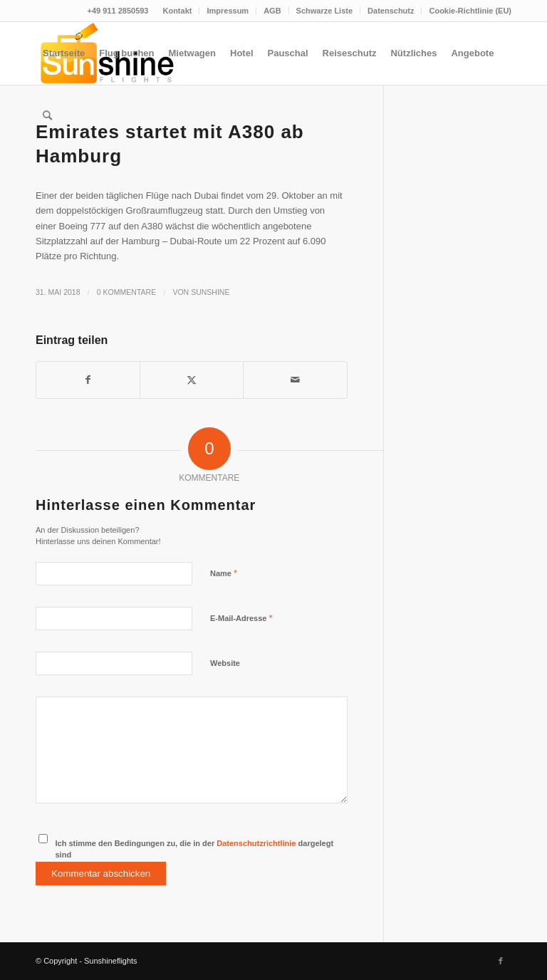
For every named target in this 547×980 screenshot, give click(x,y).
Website (225, 663)
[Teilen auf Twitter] (192, 380)
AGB (272, 11)
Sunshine (210, 292)
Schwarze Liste (324, 11)
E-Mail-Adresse (241, 618)
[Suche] (47, 116)
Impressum (228, 11)
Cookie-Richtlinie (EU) (470, 11)
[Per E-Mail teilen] (295, 380)
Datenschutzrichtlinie (256, 843)
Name (224, 573)
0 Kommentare (126, 292)
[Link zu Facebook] (501, 961)
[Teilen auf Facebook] (88, 380)
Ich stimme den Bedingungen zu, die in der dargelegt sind (195, 849)
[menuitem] (177, 11)
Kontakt (177, 11)
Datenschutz (391, 11)
